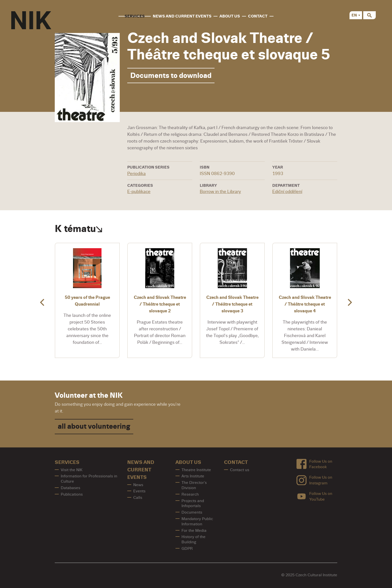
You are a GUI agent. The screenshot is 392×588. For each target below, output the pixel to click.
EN (354, 15)
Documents (192, 512)
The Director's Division (194, 485)
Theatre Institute (196, 470)
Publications (72, 494)
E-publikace (139, 192)
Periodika (136, 174)
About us (230, 16)
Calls (138, 498)
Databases (70, 488)
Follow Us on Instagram (314, 480)
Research (190, 494)
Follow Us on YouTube (314, 496)
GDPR (187, 549)
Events (139, 491)
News (138, 485)
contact (258, 16)
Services (135, 16)
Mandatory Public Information (197, 521)
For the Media (194, 531)
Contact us (240, 470)
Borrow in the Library (220, 192)
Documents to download (171, 76)
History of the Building (193, 539)
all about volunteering (94, 426)
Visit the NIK (72, 470)
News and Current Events (182, 16)
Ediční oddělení (287, 192)
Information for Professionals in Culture (89, 479)
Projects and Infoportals (193, 503)
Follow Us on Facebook (314, 464)
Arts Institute (193, 476)
